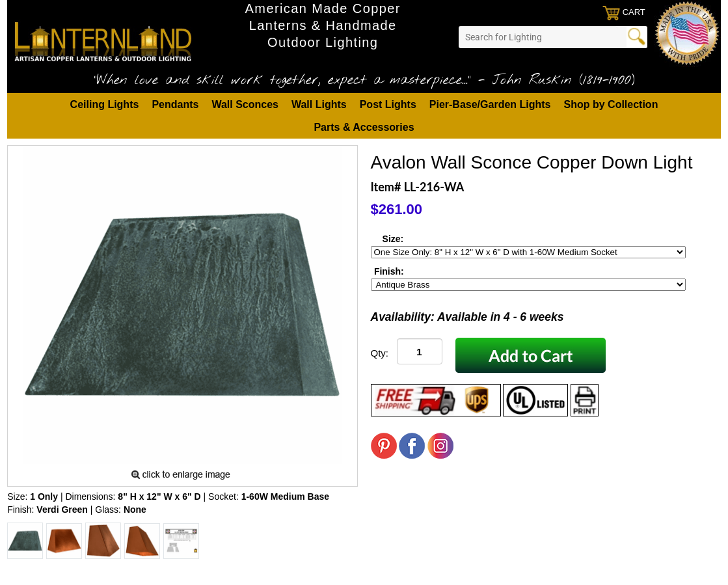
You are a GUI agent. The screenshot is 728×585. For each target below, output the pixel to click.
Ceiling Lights (105, 104)
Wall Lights (319, 104)
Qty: (380, 353)
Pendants (175, 104)
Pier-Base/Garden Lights (490, 104)
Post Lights (388, 104)
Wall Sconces (245, 104)
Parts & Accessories (364, 127)
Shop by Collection (611, 104)
